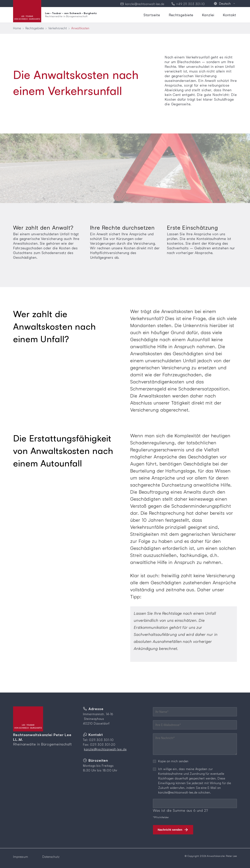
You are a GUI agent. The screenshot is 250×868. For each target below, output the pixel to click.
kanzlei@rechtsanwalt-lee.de (105, 749)
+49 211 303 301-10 (191, 4)
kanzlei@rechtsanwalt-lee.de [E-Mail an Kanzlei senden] (145, 4)
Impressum (21, 856)
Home (17, 28)
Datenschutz (51, 856)
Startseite (152, 14)
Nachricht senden (170, 829)
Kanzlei (208, 14)
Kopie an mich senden (173, 761)
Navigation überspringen (143, 12)
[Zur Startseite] (55, 14)
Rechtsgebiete (181, 14)
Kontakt (229, 14)
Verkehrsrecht (58, 28)
